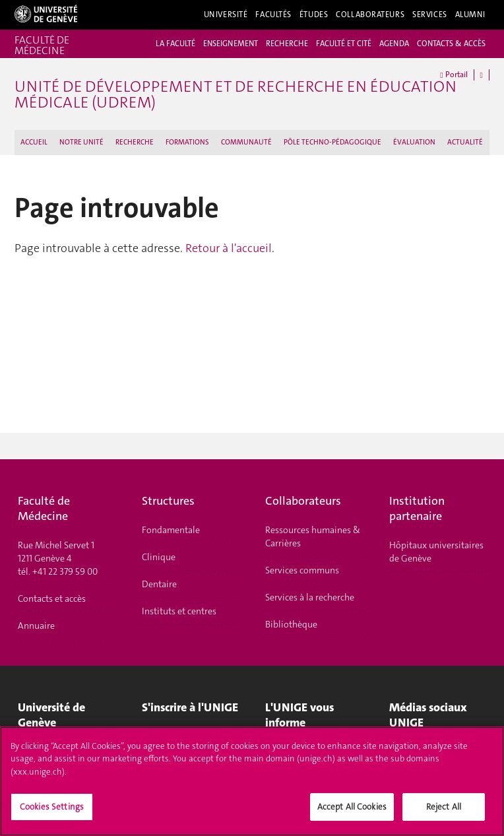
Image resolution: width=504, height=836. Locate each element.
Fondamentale (171, 530)
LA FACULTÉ (175, 44)
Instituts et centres (179, 611)
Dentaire (159, 584)
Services (430, 15)
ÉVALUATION (414, 142)
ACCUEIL (34, 142)
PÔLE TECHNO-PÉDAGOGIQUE (332, 142)
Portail (454, 75)
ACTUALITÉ (465, 142)
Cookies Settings (52, 811)
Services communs (302, 570)
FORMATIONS (187, 142)
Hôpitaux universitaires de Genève (436, 552)
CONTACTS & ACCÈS (451, 44)
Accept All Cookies (352, 811)
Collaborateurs (370, 15)
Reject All (444, 811)
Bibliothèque (291, 624)
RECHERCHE (287, 44)
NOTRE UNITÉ (81, 142)
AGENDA (394, 44)
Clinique (159, 557)
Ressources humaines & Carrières (313, 536)
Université (226, 15)
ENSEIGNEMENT (231, 44)
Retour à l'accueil (229, 248)
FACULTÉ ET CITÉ (344, 44)
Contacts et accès (52, 598)
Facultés (273, 15)
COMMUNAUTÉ (246, 142)
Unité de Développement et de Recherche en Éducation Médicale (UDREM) (236, 94)
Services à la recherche (310, 597)
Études (314, 15)
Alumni (470, 15)
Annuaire (36, 626)
